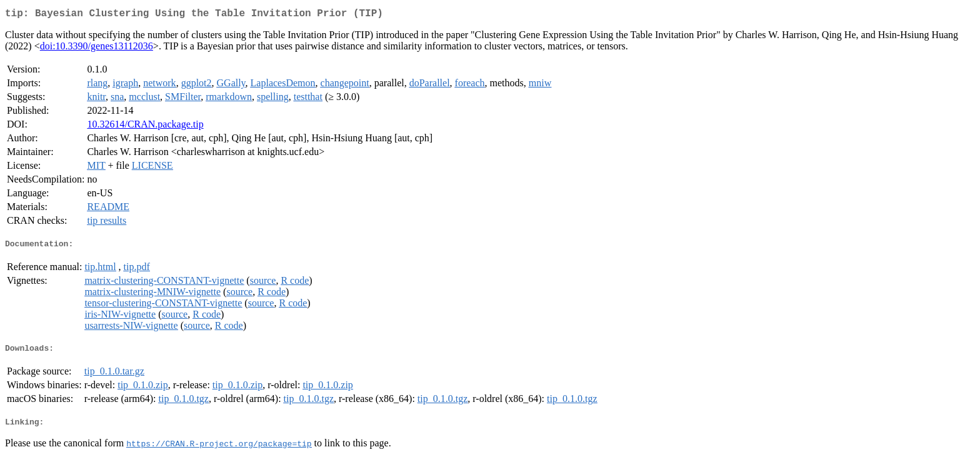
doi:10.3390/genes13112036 (97, 48)
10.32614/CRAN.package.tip (145, 127)
